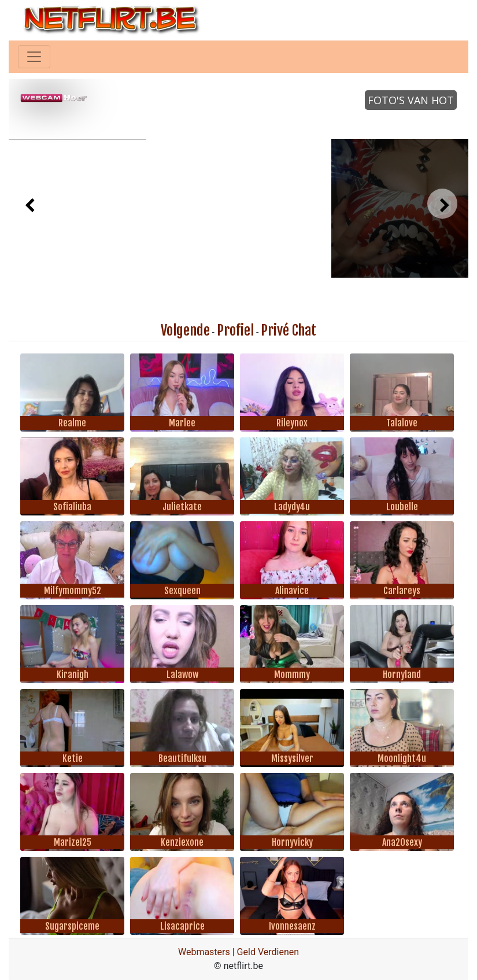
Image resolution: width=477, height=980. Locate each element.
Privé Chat (289, 330)
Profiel (235, 330)
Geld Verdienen (268, 952)
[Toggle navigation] (34, 57)
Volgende (185, 330)
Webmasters (204, 952)
